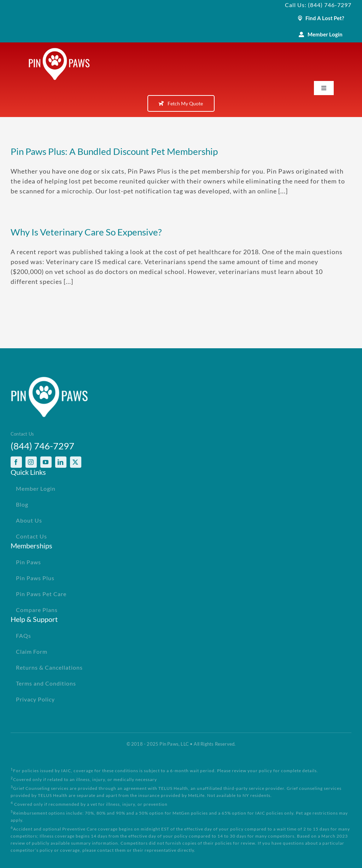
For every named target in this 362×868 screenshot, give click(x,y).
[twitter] (76, 462)
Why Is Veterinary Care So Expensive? (86, 232)
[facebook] (16, 462)
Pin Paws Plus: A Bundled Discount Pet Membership (114, 151)
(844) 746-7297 (42, 446)
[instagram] (31, 462)
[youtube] (46, 462)
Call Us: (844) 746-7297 (318, 5)
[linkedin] (61, 462)
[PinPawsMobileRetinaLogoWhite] (59, 51)
